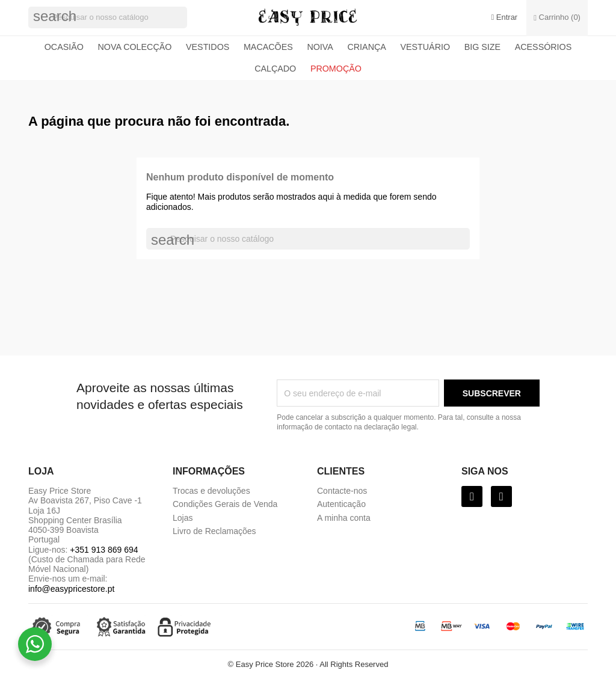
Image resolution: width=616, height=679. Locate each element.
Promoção (336, 69)
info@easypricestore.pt (71, 589)
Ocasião (64, 47)
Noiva (320, 47)
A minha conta (344, 518)
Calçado (275, 69)
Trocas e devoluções (211, 491)
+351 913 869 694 (104, 550)
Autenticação (341, 504)
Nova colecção (135, 47)
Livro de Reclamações (214, 531)
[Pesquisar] (108, 17)
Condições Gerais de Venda (225, 504)
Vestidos (208, 47)
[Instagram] (501, 496)
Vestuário (425, 47)
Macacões (268, 47)
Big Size (482, 47)
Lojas (183, 518)
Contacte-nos (342, 491)
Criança (366, 47)
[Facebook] (472, 496)
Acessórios (544, 47)
